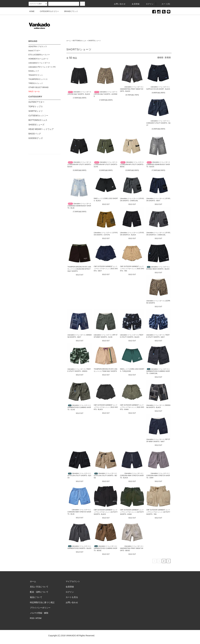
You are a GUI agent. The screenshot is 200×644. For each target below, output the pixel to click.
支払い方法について (39, 587)
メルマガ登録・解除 (39, 613)
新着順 (168, 57)
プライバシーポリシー (40, 608)
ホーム (69, 41)
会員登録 (134, 4)
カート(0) (164, 4)
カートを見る (72, 597)
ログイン (148, 4)
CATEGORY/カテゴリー (48, 11)
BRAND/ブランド (69, 11)
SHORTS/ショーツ (94, 41)
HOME (32, 11)
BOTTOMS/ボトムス (80, 41)
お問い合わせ (118, 4)
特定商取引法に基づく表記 (42, 602)
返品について (36, 597)
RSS (32, 618)
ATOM (39, 618)
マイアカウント (73, 581)
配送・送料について (39, 592)
